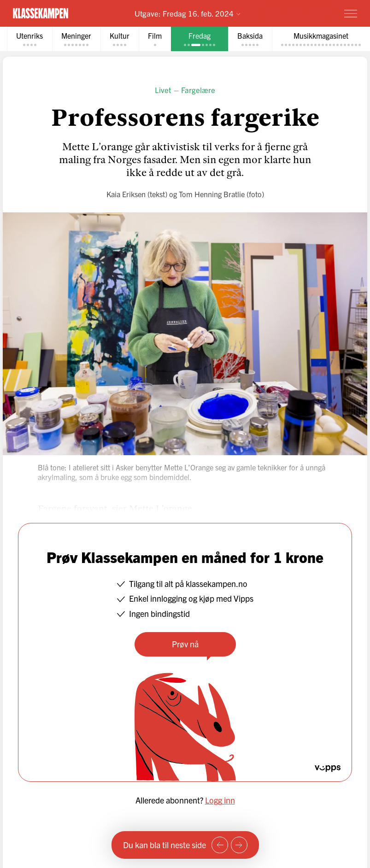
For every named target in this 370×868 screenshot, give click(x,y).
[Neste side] (239, 845)
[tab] (29, 39)
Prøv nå (185, 644)
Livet (163, 90)
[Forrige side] (220, 845)
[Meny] (351, 13)
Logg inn (220, 800)
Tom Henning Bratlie (212, 194)
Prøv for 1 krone (297, 13)
